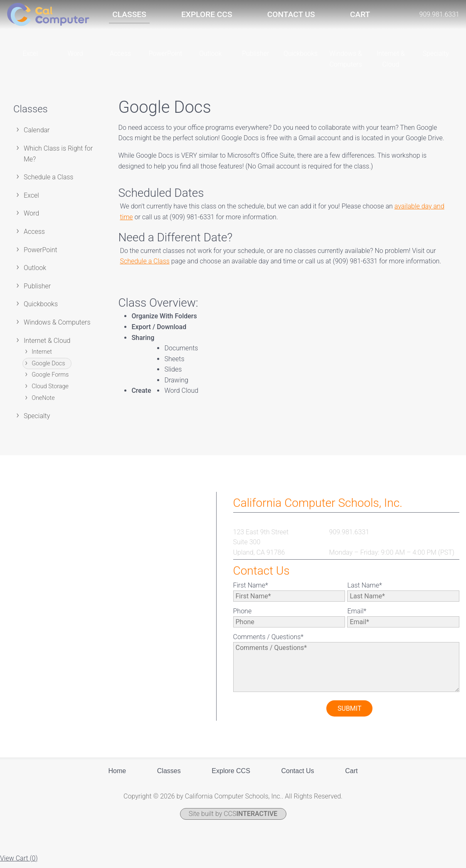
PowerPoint (41, 254)
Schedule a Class (48, 182)
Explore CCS (207, 14)
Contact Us (291, 14)
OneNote (43, 402)
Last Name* (364, 590)
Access (34, 236)
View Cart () (19, 863)
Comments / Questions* (269, 641)
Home (117, 775)
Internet (42, 356)
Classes (129, 14)
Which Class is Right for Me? (58, 158)
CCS (250, 818)
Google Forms (50, 379)
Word (31, 218)
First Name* (251, 590)
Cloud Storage (50, 391)
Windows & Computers (57, 327)
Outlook (35, 272)
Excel (31, 200)
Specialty (37, 420)
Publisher (37, 291)
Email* (357, 616)
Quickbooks (41, 309)
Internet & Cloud (47, 345)
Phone (243, 616)
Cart (360, 14)
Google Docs (48, 368)
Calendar (37, 135)
